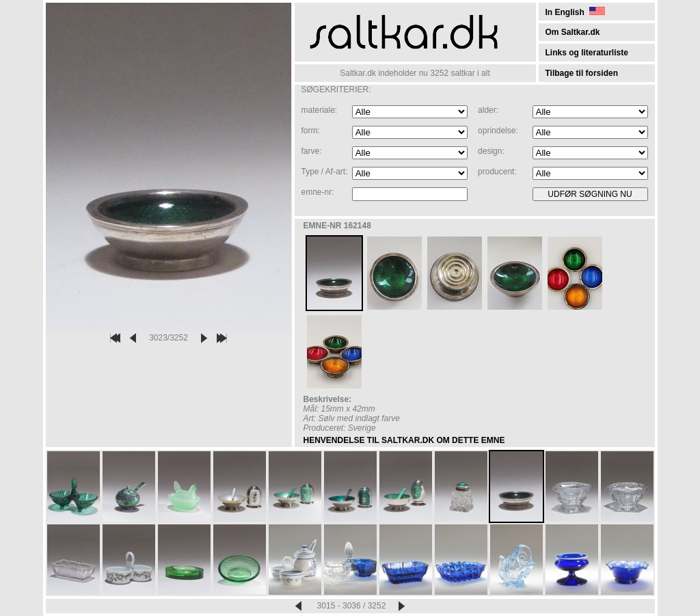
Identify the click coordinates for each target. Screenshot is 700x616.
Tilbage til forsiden (582, 73)
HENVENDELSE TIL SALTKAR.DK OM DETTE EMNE (404, 440)
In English (575, 12)
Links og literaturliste (587, 53)
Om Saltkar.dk (573, 32)
